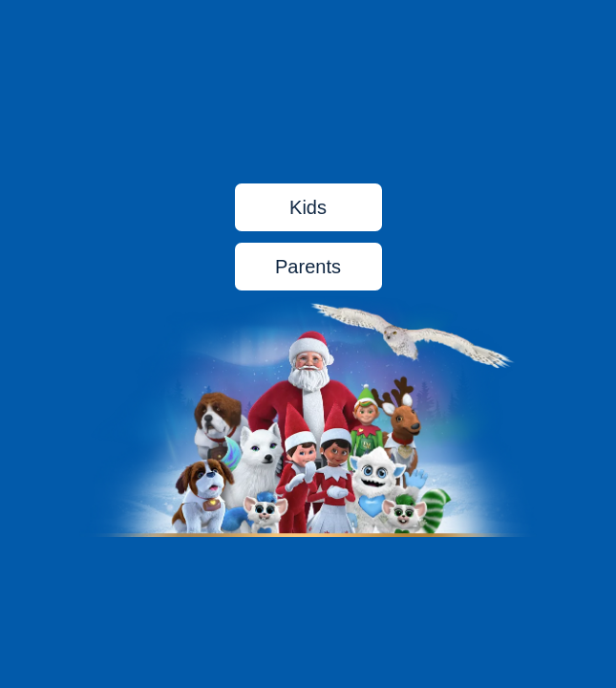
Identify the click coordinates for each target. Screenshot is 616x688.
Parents (308, 267)
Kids (308, 207)
